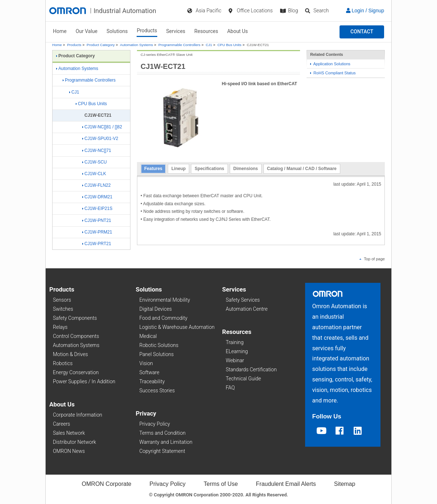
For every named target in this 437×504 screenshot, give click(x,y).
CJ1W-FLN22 (96, 185)
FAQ (230, 388)
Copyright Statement (162, 451)
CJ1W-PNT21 (97, 220)
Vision (146, 363)
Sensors (62, 300)
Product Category (101, 45)
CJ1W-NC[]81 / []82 (102, 127)
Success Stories (157, 391)
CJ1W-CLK (94, 174)
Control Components (76, 336)
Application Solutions (330, 64)
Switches (63, 309)
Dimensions (246, 169)
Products (147, 30)
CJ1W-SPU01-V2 (100, 139)
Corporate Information (78, 415)
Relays (60, 327)
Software (149, 372)
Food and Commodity (164, 318)
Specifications (209, 169)
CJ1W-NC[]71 (97, 150)
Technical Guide (243, 379)
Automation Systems (136, 45)
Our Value (87, 31)
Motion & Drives (70, 354)
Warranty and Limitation (166, 442)
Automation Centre (247, 309)
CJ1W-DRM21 (97, 197)
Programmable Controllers (179, 45)
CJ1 (209, 45)
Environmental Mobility (165, 300)
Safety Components (75, 318)
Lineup (178, 169)
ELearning (237, 351)
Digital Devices (156, 309)
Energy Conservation (76, 372)
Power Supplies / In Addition (84, 381)
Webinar (235, 360)
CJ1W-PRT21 (97, 244)
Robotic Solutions (159, 345)
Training (235, 342)
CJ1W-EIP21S (97, 208)
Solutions (117, 31)
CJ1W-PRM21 (97, 232)
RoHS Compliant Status (333, 73)
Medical (148, 336)
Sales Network (69, 433)
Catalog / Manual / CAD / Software (302, 169)
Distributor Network (74, 442)
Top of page (372, 259)
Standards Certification (251, 369)
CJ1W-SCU (95, 162)
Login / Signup (365, 11)
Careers (61, 424)
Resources (206, 31)
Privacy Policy (155, 424)
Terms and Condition (163, 433)
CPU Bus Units (229, 45)
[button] (362, 32)
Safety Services (243, 300)
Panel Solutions (157, 354)
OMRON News (69, 451)
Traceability (152, 381)
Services (176, 31)
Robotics (63, 363)
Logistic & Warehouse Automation (177, 327)
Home (60, 31)
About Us (238, 31)
